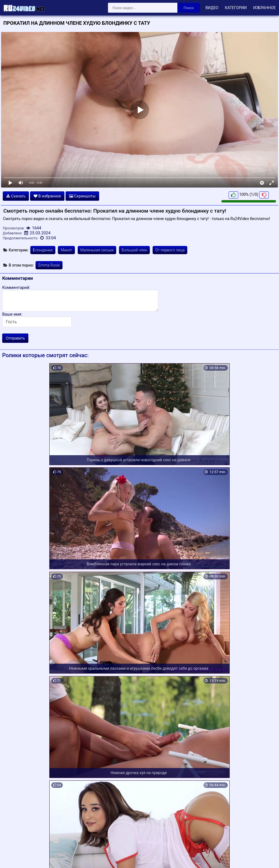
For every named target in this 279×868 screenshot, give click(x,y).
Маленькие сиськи (97, 250)
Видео (212, 8)
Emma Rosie (49, 265)
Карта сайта (12, 858)
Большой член (135, 250)
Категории (236, 8)
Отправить (15, 338)
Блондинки (43, 250)
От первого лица (170, 250)
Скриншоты (82, 196)
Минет (66, 250)
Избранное (264, 8)
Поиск (189, 8)
